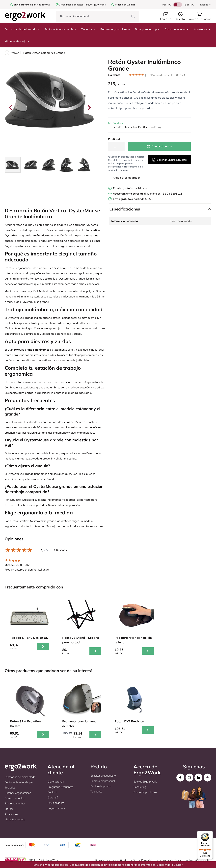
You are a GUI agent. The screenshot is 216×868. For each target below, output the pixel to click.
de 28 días (130, 188)
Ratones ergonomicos (115, 29)
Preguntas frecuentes (60, 787)
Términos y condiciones (168, 860)
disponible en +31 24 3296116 (148, 194)
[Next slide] (89, 108)
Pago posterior (56, 808)
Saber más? (164, 865)
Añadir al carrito (159, 146)
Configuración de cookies (198, 860)
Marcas (9, 809)
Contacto (53, 792)
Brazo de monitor (177, 29)
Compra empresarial (103, 781)
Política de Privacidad (141, 860)
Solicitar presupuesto (103, 776)
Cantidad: (114, 139)
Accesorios (202, 29)
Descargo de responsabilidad (110, 860)
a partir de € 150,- (134, 199)
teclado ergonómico (82, 387)
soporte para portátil (21, 393)
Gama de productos (145, 792)
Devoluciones (56, 782)
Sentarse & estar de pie (61, 29)
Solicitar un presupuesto (169, 160)
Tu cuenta (96, 791)
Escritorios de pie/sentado (22, 29)
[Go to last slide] (11, 108)
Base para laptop (148, 29)
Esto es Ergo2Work (145, 782)
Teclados (89, 29)
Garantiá (53, 797)
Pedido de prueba (101, 786)
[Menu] (211, 833)
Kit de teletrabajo (17, 41)
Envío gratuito (56, 803)
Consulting (140, 787)
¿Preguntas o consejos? (72, 5)
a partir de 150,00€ (32, 5)
